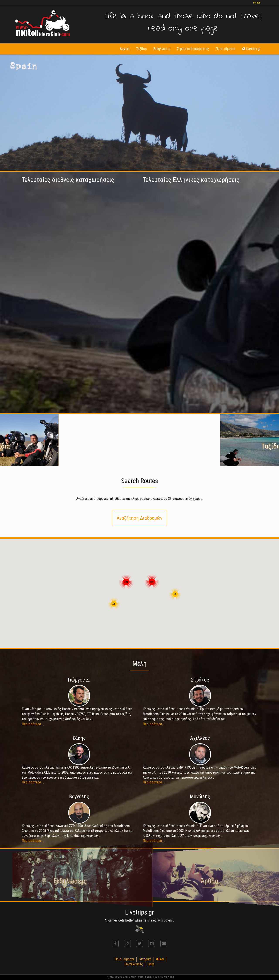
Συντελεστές (134, 964)
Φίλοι (160, 959)
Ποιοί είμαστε (226, 49)
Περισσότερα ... (33, 724)
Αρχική (125, 49)
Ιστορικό (145, 959)
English (257, 3)
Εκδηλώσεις (162, 49)
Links (151, 964)
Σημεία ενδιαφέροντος (193, 49)
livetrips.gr (251, 49)
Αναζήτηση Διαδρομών (139, 518)
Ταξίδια (141, 49)
